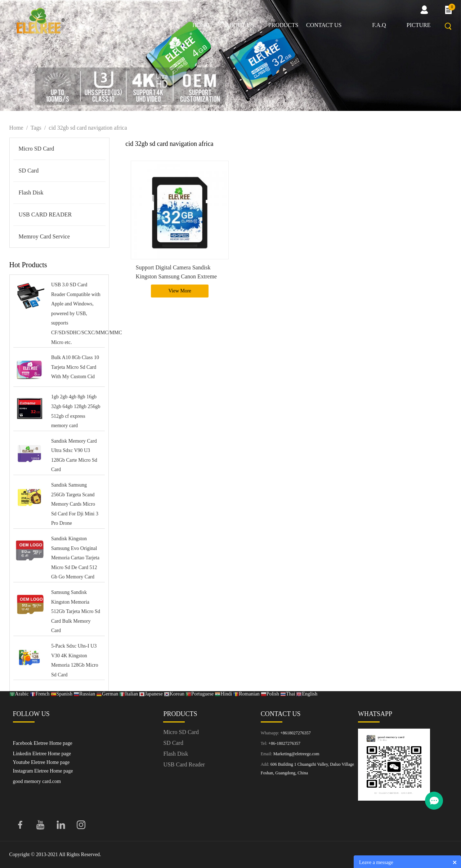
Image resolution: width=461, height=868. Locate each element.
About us (240, 25)
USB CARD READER (45, 214)
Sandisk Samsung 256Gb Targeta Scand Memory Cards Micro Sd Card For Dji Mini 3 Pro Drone (75, 504)
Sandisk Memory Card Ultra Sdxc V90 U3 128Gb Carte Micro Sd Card (74, 455)
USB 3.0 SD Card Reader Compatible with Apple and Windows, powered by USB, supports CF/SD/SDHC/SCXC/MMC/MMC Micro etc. (76, 314)
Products (283, 25)
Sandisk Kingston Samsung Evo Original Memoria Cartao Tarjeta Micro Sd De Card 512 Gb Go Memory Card (75, 558)
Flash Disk (31, 193)
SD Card (29, 171)
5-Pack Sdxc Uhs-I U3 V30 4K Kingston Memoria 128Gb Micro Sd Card (75, 660)
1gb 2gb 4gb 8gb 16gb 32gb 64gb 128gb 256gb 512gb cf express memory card (76, 411)
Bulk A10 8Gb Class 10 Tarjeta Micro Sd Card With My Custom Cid (75, 367)
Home (201, 25)
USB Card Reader (184, 764)
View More (180, 291)
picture (419, 25)
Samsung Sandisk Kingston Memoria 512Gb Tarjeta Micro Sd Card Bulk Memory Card (76, 611)
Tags (36, 128)
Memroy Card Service (44, 236)
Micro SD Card (37, 149)
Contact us (324, 25)
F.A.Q (379, 25)
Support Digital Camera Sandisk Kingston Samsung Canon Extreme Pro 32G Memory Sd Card (176, 276)
